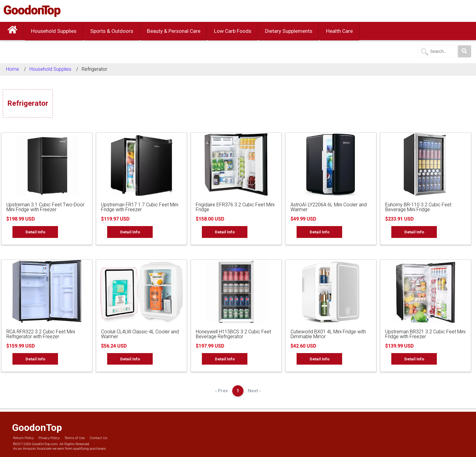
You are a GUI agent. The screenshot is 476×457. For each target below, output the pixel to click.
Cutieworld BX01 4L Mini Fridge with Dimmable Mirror (328, 334)
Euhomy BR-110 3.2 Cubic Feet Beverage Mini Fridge (418, 207)
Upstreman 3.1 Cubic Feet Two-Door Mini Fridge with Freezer (45, 207)
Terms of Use (75, 438)
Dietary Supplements (289, 31)
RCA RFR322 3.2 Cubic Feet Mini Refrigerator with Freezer (41, 334)
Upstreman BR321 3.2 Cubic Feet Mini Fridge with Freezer (425, 334)
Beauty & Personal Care (174, 31)
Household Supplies (54, 31)
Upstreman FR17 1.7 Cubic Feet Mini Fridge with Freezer (140, 207)
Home (13, 69)
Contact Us (98, 438)
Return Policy (23, 438)
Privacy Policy (49, 438)
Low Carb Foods (233, 31)
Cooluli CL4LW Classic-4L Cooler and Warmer (140, 334)
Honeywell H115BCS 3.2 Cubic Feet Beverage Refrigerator (233, 334)
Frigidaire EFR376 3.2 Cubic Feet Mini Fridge (235, 207)
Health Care (339, 31)
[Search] (464, 51)
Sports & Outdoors (112, 31)
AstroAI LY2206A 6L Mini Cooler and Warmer (329, 207)
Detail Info (35, 232)
